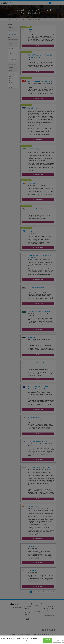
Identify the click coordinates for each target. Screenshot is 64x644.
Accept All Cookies (47, 640)
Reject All (57, 640)
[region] (32, 640)
